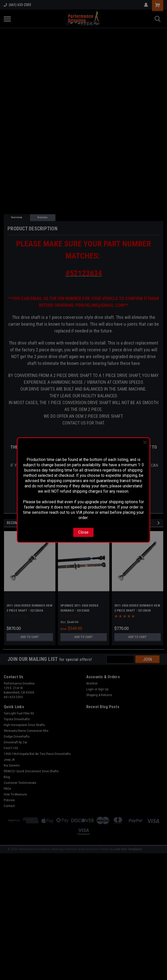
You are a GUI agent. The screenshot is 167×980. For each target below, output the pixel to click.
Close (83, 532)
